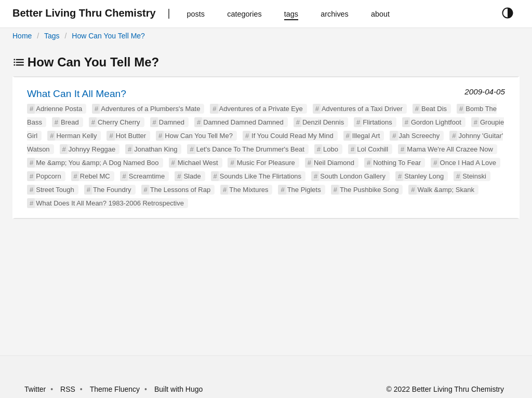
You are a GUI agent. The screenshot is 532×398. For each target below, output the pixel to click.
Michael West (198, 163)
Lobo (331, 149)
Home (22, 36)
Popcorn (48, 176)
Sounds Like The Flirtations (261, 176)
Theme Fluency (116, 389)
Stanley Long (424, 176)
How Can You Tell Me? (108, 36)
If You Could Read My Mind (292, 136)
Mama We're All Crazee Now (450, 149)
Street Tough (55, 190)
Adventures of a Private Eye (261, 109)
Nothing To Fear (397, 163)
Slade (192, 176)
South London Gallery (353, 176)
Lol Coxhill (373, 149)
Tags (52, 36)
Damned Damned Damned (243, 122)
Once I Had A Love (468, 163)
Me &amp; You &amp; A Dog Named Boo (97, 163)
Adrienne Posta (59, 109)
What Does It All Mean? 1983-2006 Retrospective (110, 203)
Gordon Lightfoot (436, 122)
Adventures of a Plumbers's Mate (150, 109)
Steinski (474, 176)
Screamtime (147, 176)
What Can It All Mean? (77, 94)
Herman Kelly (76, 136)
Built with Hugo (178, 389)
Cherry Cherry (119, 122)
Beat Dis (434, 109)
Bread (70, 122)
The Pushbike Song (369, 190)
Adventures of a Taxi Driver (362, 109)
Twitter (35, 389)
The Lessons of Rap (180, 190)
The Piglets (304, 190)
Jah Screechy (420, 136)
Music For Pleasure (266, 163)
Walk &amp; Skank (446, 190)
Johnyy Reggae (92, 149)
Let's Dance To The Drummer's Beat (250, 149)
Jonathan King (156, 149)
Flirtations (377, 122)
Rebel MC (95, 176)
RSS (68, 389)
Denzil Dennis (323, 122)
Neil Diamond (334, 163)
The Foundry (112, 190)
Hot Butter (131, 136)
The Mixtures (249, 190)
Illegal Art (366, 136)
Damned (172, 122)
